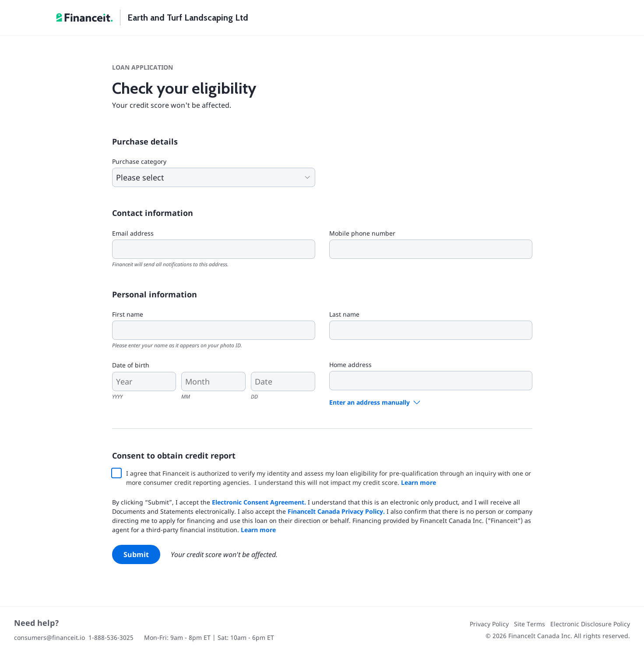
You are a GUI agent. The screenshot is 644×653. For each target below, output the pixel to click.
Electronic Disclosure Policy (590, 624)
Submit (136, 554)
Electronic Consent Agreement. (259, 502)
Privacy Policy (489, 624)
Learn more (419, 482)
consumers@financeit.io (49, 637)
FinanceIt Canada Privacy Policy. (336, 511)
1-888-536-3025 (111, 637)
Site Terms (530, 624)
